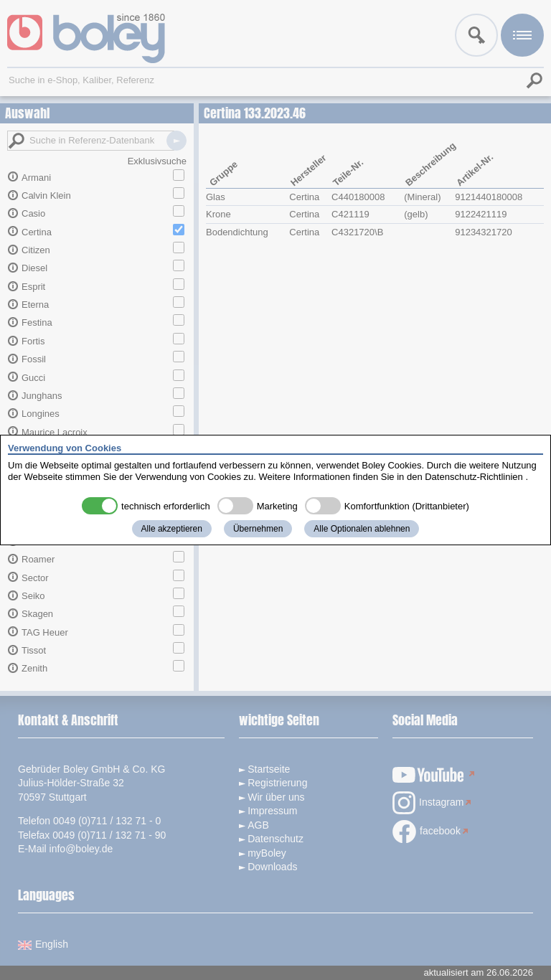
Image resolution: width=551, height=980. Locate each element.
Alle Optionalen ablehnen (362, 529)
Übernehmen (258, 529)
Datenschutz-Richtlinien (474, 477)
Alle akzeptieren (172, 529)
